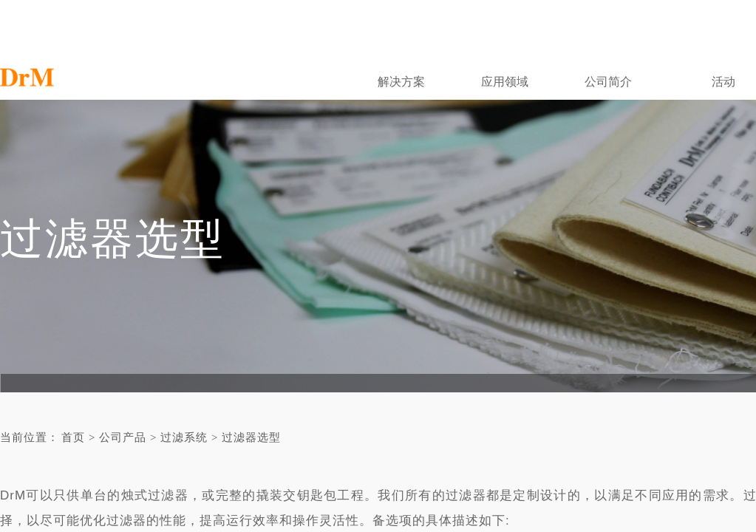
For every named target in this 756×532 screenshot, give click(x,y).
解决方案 (401, 82)
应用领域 (505, 82)
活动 (723, 82)
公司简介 (608, 82)
